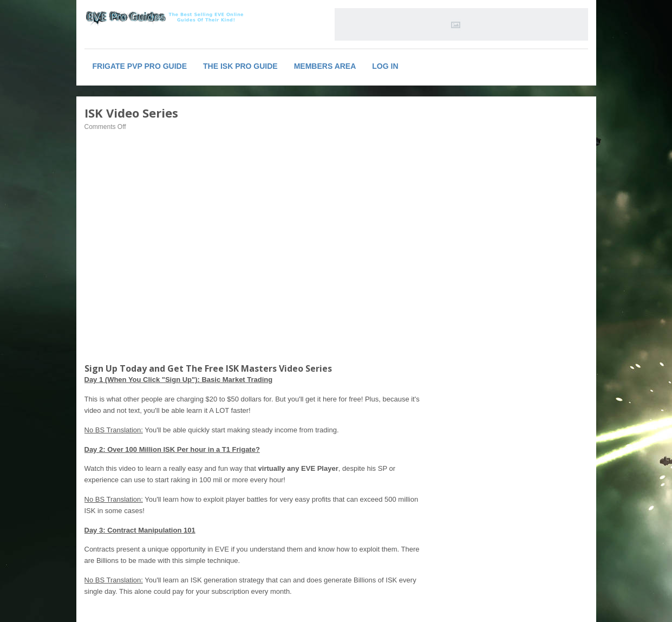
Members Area (325, 66)
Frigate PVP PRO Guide (140, 66)
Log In (385, 66)
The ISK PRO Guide (240, 66)
